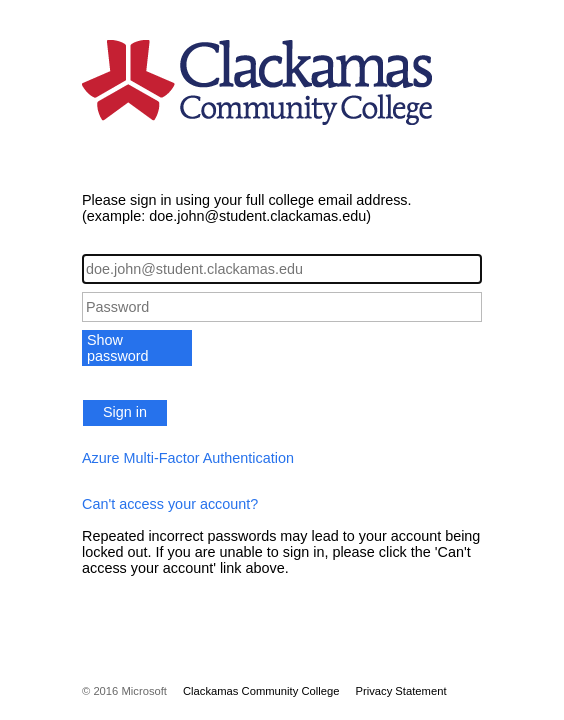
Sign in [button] (125, 412)
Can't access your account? (170, 504)
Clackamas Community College (261, 691)
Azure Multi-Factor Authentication (188, 458)
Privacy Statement (400, 691)
